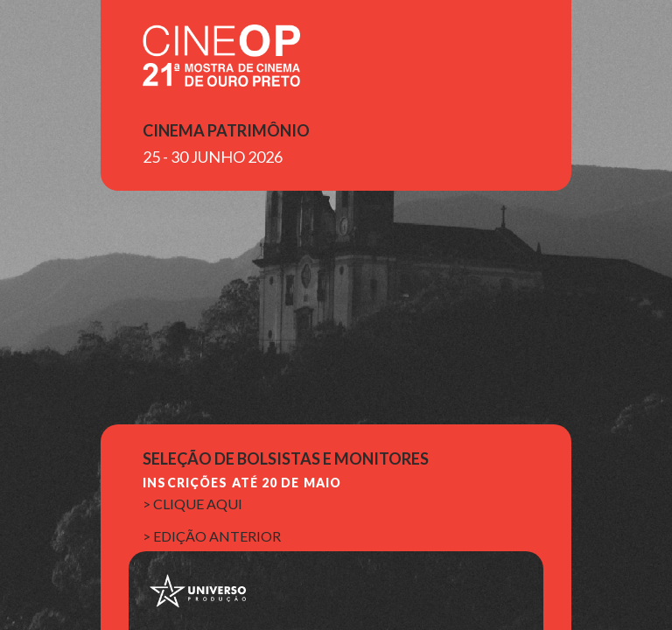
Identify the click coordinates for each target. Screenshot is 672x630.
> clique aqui (192, 504)
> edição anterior (212, 536)
